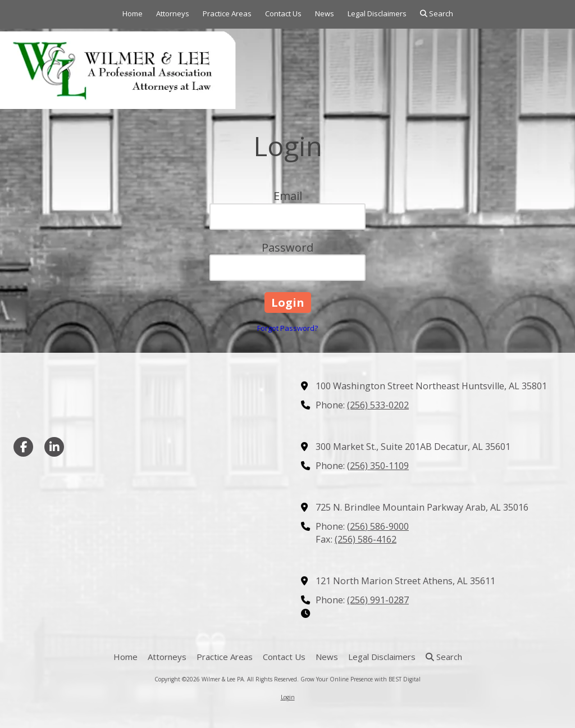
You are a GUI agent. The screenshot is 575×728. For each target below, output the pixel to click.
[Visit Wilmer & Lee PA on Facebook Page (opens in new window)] (23, 447)
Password (287, 247)
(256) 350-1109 (378, 466)
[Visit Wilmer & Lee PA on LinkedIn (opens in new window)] (54, 447)
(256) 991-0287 (378, 600)
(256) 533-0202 (378, 405)
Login (288, 697)
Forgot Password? (287, 328)
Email (288, 196)
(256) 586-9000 (378, 526)
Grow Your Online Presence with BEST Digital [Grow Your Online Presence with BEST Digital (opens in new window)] (360, 679)
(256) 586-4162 (366, 539)
